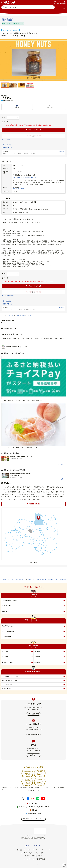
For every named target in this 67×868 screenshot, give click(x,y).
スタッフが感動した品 (8, 631)
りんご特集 (5, 657)
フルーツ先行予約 (7, 637)
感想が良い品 (6, 611)
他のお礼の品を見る (20, 189)
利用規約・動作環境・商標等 (33, 856)
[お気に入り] (64, 865)
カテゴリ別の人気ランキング (10, 600)
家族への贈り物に (7, 688)
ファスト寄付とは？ (9, 139)
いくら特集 (37, 651)
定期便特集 (37, 662)
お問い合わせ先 (7, 148)
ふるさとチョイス (35, 804)
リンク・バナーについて (43, 850)
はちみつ (29, 315)
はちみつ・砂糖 (20, 315)
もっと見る (61, 465)
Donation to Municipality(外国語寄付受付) (33, 859)
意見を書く (34, 755)
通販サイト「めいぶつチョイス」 (34, 819)
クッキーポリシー (41, 853)
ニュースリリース (29, 850)
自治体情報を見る (33, 504)
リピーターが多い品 (7, 606)
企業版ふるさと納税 (35, 813)
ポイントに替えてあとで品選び (10, 680)
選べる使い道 (7, 145)
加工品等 (11, 315)
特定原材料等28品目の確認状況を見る (25, 178)
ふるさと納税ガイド (33, 714)
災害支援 (35, 810)
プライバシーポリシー (27, 853)
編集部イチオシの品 (7, 626)
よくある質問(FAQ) (33, 734)
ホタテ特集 (37, 657)
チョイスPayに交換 (7, 684)
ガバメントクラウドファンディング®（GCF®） (35, 807)
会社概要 (19, 850)
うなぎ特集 (5, 651)
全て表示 (61, 151)
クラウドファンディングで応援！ (11, 676)
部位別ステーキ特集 (7, 662)
